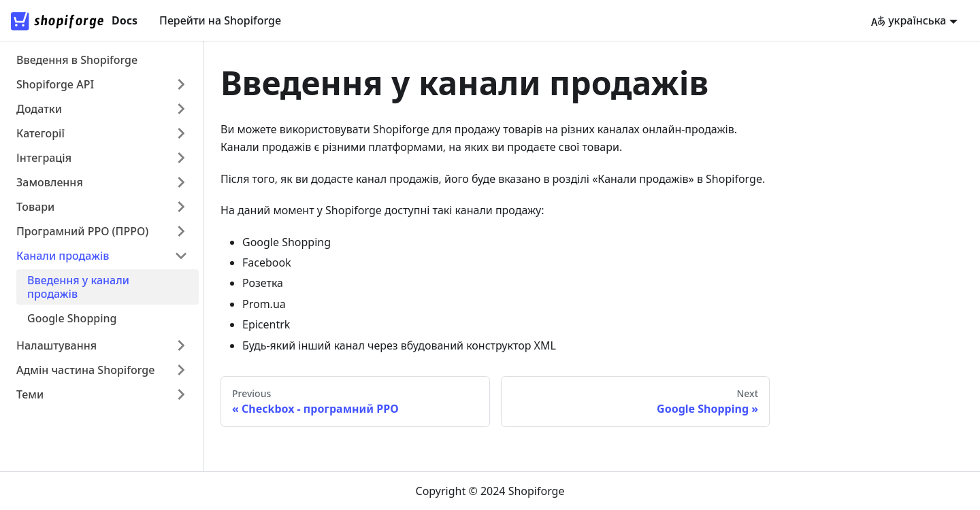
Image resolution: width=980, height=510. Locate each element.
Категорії (40, 133)
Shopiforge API (55, 84)
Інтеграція (44, 158)
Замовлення (50, 182)
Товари (35, 207)
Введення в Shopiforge (77, 60)
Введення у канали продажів (78, 287)
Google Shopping (72, 318)
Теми (30, 394)
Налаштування (56, 345)
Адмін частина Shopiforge (85, 370)
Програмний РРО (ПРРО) (82, 231)
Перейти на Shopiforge (220, 20)
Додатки (39, 109)
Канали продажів (63, 256)
